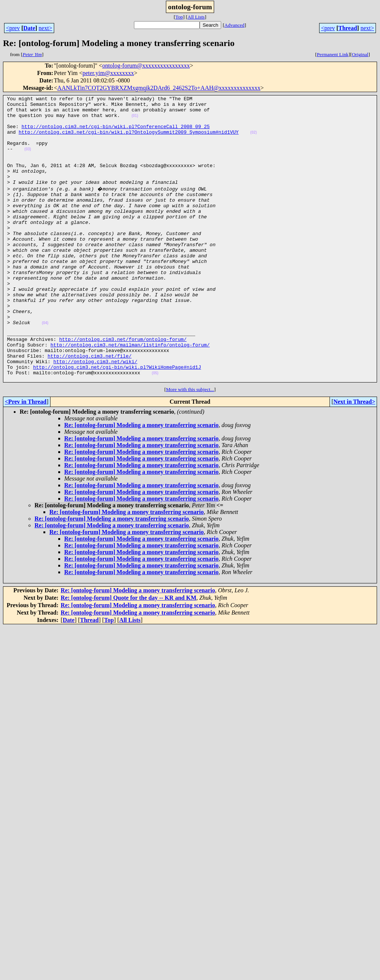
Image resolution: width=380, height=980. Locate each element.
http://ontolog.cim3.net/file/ (89, 407)
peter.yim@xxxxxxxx (108, 73)
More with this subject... (190, 445)
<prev (13, 28)
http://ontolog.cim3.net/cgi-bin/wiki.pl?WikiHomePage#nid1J (117, 420)
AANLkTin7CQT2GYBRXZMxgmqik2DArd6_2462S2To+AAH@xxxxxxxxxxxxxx (159, 88)
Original (360, 54)
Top (179, 17)
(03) (28, 160)
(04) (45, 367)
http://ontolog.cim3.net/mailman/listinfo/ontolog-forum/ (130, 394)
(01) (135, 120)
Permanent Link (333, 54)
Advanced (235, 25)
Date (29, 28)
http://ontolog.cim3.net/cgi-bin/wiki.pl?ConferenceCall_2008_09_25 (116, 133)
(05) (155, 428)
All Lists (196, 17)
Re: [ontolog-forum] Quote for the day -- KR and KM (129, 653)
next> (45, 28)
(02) (253, 140)
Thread (348, 28)
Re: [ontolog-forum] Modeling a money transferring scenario (141, 481)
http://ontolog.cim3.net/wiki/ (95, 414)
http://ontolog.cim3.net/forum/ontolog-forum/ (123, 387)
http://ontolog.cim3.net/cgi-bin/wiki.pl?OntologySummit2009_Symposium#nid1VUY (129, 140)
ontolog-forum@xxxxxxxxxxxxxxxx (146, 66)
